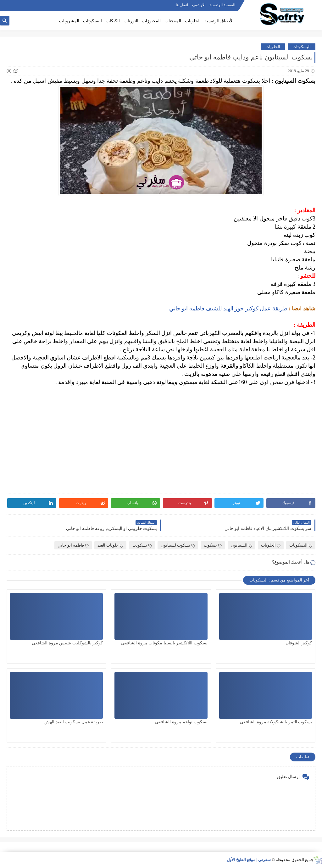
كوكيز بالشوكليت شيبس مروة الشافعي (67, 643)
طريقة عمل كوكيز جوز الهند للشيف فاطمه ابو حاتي (228, 309)
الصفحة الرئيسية (222, 5)
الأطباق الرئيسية (219, 21)
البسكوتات (92, 21)
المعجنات (173, 21)
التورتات (131, 21)
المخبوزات (151, 21)
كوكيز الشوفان (299, 643)
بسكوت (213, 545)
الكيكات (113, 21)
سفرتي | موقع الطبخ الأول (249, 860)
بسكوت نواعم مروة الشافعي (181, 722)
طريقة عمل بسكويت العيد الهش (74, 722)
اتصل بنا (182, 5)
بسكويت (142, 545)
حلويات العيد (110, 545)
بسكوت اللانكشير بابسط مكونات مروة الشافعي (164, 643)
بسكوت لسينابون (178, 545)
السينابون (241, 545)
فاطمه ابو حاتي (73, 545)
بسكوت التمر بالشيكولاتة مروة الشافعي (276, 722)
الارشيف (199, 5)
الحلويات (193, 21)
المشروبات (69, 21)
